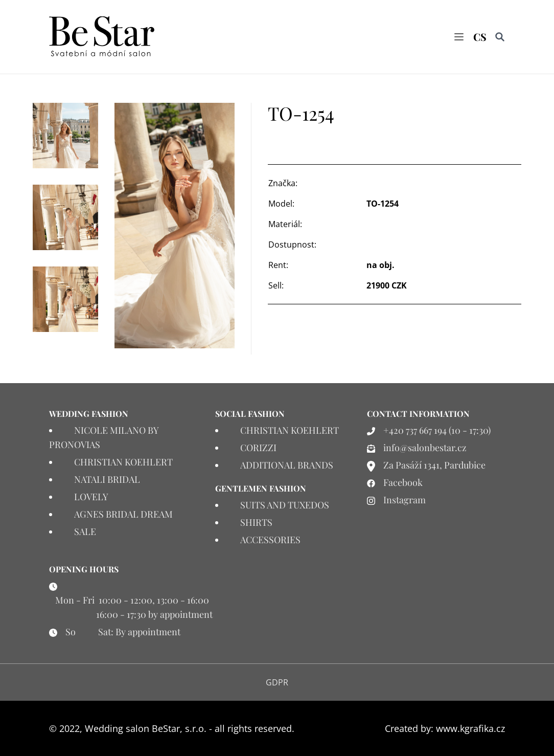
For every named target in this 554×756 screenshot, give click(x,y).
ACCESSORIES (270, 540)
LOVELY (91, 497)
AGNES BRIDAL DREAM (123, 514)
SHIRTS (256, 522)
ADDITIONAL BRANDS (287, 465)
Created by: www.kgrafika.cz (445, 728)
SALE (85, 531)
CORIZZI (258, 448)
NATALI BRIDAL (107, 479)
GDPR (277, 682)
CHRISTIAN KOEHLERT (123, 462)
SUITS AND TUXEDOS (285, 505)
